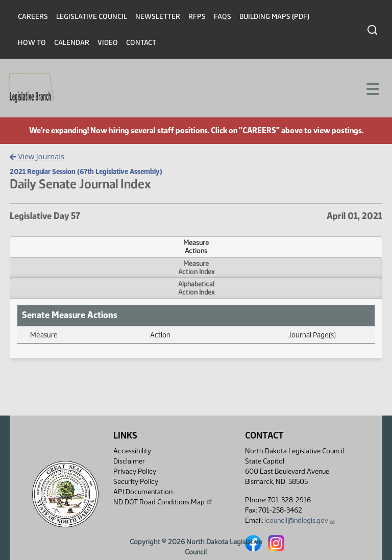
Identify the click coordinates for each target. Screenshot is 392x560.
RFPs (197, 17)
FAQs (223, 17)
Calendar (72, 43)
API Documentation (143, 492)
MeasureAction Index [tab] (196, 267)
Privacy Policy (135, 471)
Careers (33, 17)
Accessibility (132, 451)
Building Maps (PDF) (274, 17)
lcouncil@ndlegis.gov (300, 520)
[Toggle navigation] (372, 88)
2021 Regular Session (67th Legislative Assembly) (86, 172)
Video (108, 43)
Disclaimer (129, 461)
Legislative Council (92, 17)
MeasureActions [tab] (196, 247)
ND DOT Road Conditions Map (163, 502)
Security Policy (136, 482)
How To (32, 43)
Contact (141, 43)
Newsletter (158, 17)
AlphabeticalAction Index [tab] (196, 288)
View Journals (37, 156)
